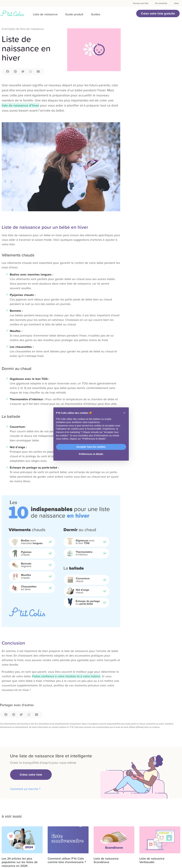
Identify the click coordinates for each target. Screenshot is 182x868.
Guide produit (74, 14)
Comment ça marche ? (25, 789)
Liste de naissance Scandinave (106, 860)
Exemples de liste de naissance (23, 29)
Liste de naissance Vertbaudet (152, 860)
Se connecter (161, 3)
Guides (96, 14)
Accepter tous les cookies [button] (91, 447)
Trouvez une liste (140, 3)
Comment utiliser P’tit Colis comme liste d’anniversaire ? (67, 860)
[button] (158, 13)
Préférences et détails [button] (91, 454)
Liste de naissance (45, 14)
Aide (176, 3)
